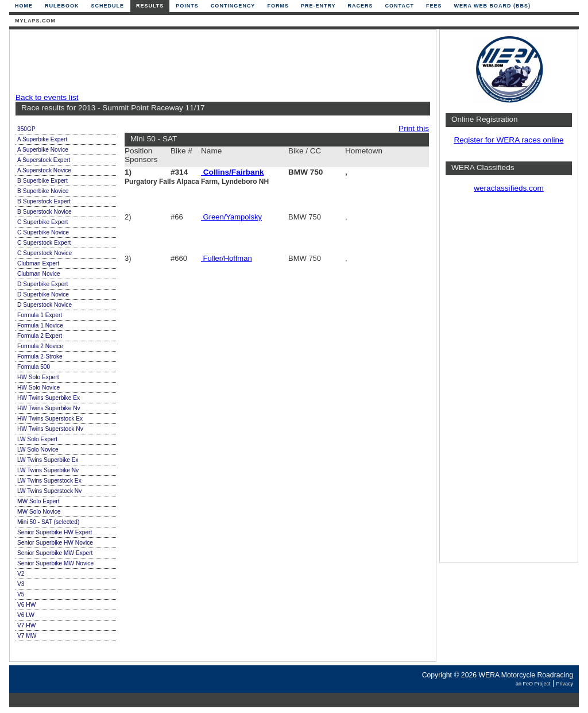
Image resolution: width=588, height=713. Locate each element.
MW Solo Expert (38, 501)
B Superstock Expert (44, 201)
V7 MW (27, 636)
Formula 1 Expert (40, 315)
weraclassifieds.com (509, 188)
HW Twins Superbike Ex (49, 398)
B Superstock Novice (45, 212)
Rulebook (62, 6)
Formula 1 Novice (40, 325)
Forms (278, 6)
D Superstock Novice (45, 305)
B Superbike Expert (42, 181)
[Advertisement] (220, 61)
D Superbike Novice (43, 294)
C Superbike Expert (42, 222)
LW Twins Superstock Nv (49, 491)
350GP (26, 129)
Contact (400, 6)
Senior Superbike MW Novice (55, 563)
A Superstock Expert (44, 160)
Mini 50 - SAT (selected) (48, 522)
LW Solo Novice (38, 450)
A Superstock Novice (44, 170)
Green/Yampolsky (231, 217)
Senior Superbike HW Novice (55, 543)
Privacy (564, 684)
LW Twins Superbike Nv (48, 470)
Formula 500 (34, 367)
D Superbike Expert (42, 284)
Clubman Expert (38, 263)
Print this (414, 128)
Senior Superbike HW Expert (55, 532)
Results (150, 6)
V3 (21, 584)
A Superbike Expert (42, 139)
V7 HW (26, 625)
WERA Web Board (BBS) (492, 6)
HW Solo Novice (38, 388)
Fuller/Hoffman (227, 258)
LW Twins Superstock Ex (49, 481)
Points (187, 6)
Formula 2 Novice (40, 346)
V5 (21, 594)
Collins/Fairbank (233, 172)
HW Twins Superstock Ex (50, 419)
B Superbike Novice (43, 191)
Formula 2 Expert (40, 336)
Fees (434, 6)
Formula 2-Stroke (40, 356)
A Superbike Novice (43, 150)
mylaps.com (35, 21)
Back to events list (47, 97)
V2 (21, 574)
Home (24, 6)
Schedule (108, 6)
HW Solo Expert (38, 377)
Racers (361, 6)
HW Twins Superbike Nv (49, 408)
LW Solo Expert (37, 439)
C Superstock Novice (45, 253)
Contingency (233, 6)
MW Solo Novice (39, 512)
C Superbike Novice (43, 232)
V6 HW (26, 605)
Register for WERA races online (508, 140)
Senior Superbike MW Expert (55, 553)
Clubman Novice (39, 274)
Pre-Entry (318, 6)
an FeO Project (533, 684)
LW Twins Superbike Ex (48, 460)
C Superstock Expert (44, 243)
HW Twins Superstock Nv (50, 429)
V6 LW (26, 615)
